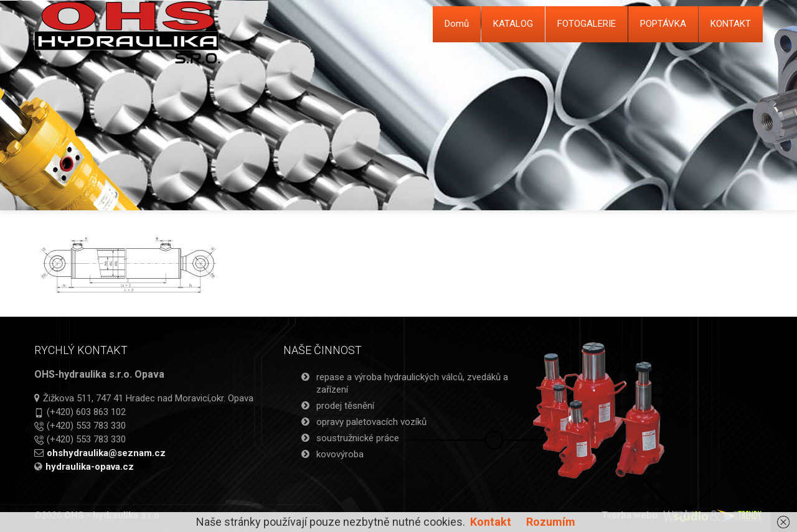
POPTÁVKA (663, 24)
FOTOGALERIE (587, 24)
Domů (457, 24)
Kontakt (491, 522)
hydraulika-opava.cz (90, 467)
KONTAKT (731, 24)
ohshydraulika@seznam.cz (106, 453)
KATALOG (513, 24)
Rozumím (551, 522)
